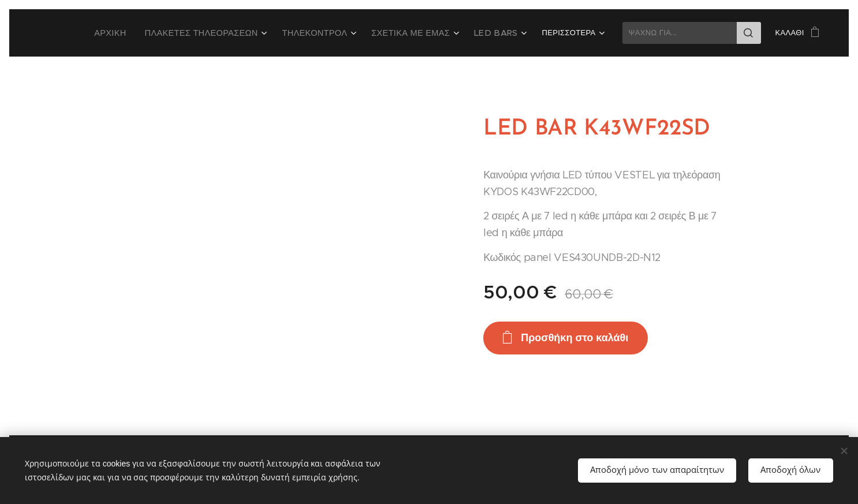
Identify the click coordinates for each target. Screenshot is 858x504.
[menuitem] (145, 33)
